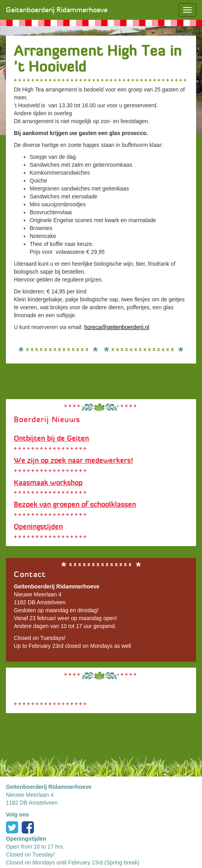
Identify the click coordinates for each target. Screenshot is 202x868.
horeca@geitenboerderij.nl (117, 327)
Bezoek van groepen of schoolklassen (75, 504)
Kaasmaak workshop (48, 483)
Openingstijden (38, 527)
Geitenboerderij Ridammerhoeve (57, 10)
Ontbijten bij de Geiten (51, 438)
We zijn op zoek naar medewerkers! (73, 461)
